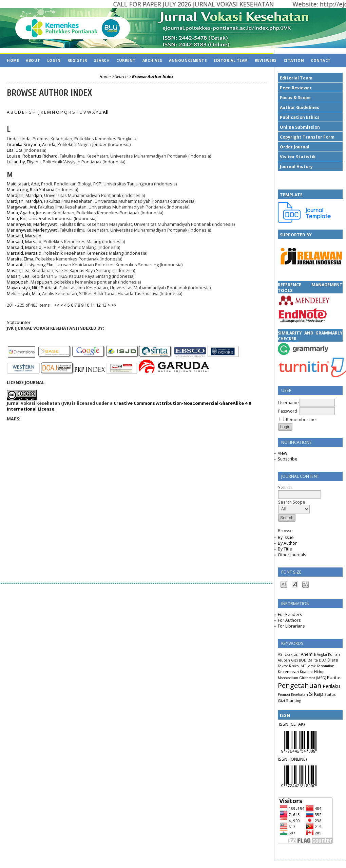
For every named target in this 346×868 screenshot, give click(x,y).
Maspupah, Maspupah (30, 282)
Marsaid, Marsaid (24, 236)
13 (104, 305)
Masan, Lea (18, 270)
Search (102, 60)
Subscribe (288, 459)
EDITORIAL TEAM (231, 60)
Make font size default (295, 584)
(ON (293, 759)
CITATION (294, 60)
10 (87, 305)
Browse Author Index (153, 77)
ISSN (284, 759)
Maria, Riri (17, 219)
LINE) (302, 759)
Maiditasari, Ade (23, 184)
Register (77, 60)
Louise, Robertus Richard (32, 156)
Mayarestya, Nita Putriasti (32, 288)
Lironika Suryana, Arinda (31, 144)
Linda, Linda (19, 139)
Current (126, 60)
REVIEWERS (266, 60)
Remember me (301, 420)
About (33, 60)
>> (114, 305)
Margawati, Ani (21, 207)
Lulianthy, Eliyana (24, 162)
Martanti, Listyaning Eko (30, 265)
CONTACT (321, 60)
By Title (285, 549)
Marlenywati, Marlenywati (32, 224)
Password (288, 411)
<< (57, 305)
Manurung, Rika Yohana (31, 190)
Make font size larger (306, 584)
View (282, 453)
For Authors (289, 620)
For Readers (290, 614)
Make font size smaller (284, 584)
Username (289, 403)
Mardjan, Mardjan (24, 195)
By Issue (286, 537)
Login (54, 60)
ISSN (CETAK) (292, 724)
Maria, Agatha (20, 213)
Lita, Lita (15, 150)
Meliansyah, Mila (23, 294)
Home (13, 60)
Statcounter (19, 322)
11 (93, 305)
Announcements (188, 60)
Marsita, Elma (20, 259)
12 (98, 305)
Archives (152, 60)
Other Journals (292, 555)
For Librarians (291, 626)
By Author (287, 543)
